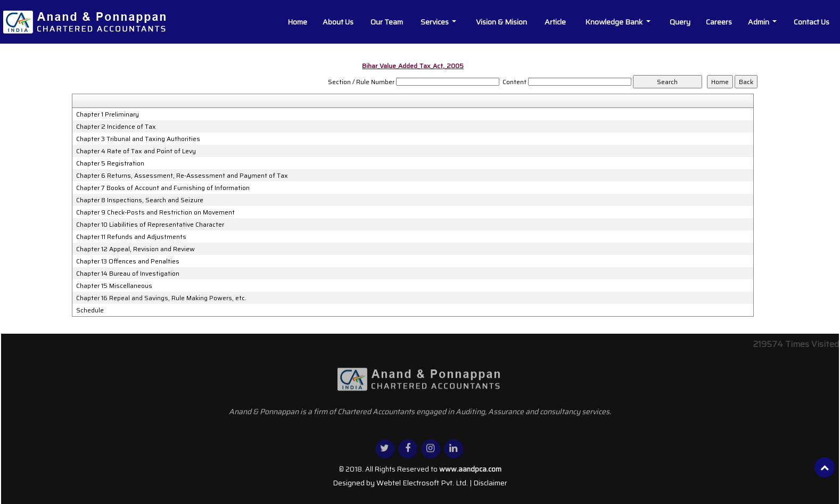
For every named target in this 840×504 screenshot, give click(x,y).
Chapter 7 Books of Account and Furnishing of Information (163, 188)
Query (680, 22)
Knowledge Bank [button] (615, 22)
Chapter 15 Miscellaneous (114, 286)
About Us (338, 22)
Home (297, 22)
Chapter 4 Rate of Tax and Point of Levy (136, 151)
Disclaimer (490, 483)
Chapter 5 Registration (110, 163)
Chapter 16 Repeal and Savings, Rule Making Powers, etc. (161, 298)
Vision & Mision (501, 22)
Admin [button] (759, 22)
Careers (719, 22)
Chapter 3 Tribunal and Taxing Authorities (138, 139)
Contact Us (812, 22)
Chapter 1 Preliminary (108, 114)
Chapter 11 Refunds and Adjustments (131, 237)
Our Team (387, 22)
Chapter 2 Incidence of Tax (116, 127)
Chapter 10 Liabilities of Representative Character (150, 225)
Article (555, 22)
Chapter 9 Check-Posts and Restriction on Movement (155, 212)
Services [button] (435, 22)
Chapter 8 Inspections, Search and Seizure (140, 200)
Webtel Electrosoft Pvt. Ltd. (422, 483)
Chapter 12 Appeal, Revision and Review (135, 249)
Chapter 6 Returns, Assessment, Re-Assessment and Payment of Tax (182, 176)
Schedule (90, 310)
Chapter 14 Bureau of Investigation (128, 274)
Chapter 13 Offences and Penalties (128, 261)
